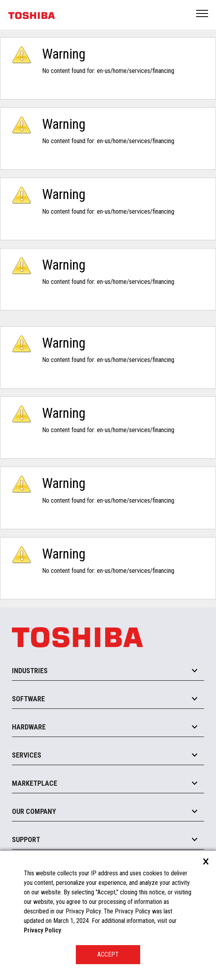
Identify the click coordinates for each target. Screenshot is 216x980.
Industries (30, 671)
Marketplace (35, 783)
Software (28, 699)
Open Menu (202, 14)
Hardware (29, 727)
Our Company (34, 811)
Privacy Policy (42, 930)
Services (27, 755)
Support (26, 839)
